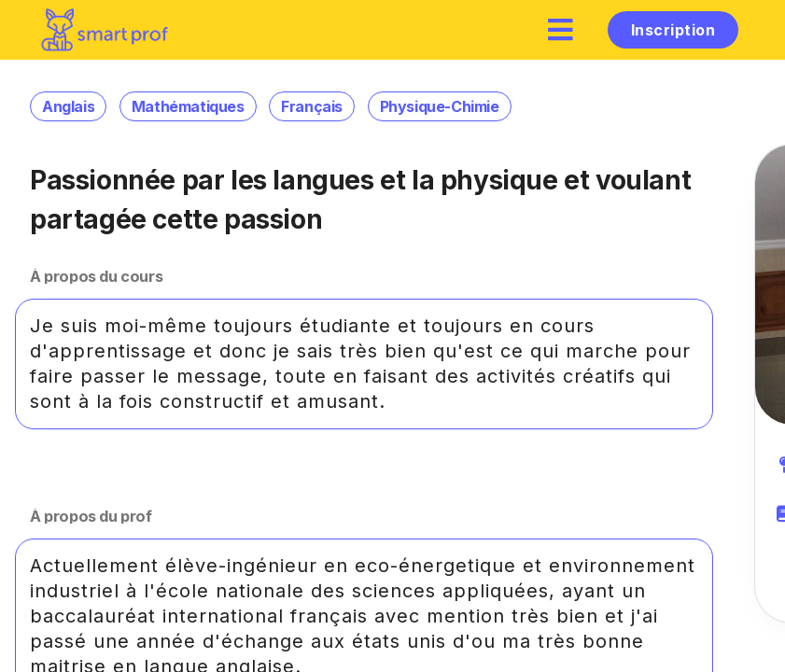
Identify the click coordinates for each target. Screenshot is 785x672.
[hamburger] (561, 29)
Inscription (673, 30)
